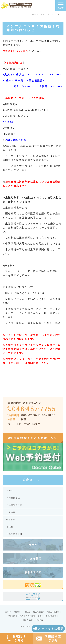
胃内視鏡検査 (38, 612)
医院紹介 (17, 612)
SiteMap (40, 620)
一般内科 (27, 612)
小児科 (21, 616)
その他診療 (30, 616)
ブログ (40, 616)
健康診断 (12, 616)
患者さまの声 (28, 620)
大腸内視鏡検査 (53, 612)
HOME (8, 612)
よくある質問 (51, 616)
